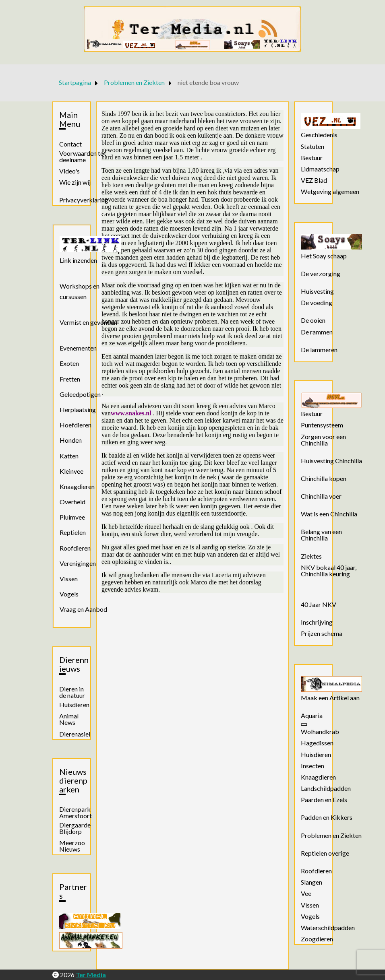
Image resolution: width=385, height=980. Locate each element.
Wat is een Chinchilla (329, 514)
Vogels (69, 594)
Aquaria (312, 716)
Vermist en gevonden (88, 322)
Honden (71, 440)
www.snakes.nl (131, 413)
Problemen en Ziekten (331, 836)
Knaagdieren (77, 486)
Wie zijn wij (75, 182)
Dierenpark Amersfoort (76, 813)
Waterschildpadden (328, 928)
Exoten (69, 363)
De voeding (317, 303)
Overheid (72, 502)
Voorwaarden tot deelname (83, 157)
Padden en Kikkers (327, 817)
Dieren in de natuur (72, 692)
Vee (306, 893)
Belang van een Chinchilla (321, 535)
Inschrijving (317, 622)
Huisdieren (74, 705)
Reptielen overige (325, 853)
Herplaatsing (78, 410)
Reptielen (73, 532)
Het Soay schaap (324, 256)
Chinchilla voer (321, 496)
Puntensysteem (322, 425)
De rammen (317, 332)
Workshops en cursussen (80, 291)
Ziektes (311, 556)
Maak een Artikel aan (330, 698)
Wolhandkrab (320, 732)
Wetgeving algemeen (330, 192)
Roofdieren (75, 548)
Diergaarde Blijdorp (75, 828)
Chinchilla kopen (324, 479)
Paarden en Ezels (324, 800)
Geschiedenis (319, 135)
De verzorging (321, 274)
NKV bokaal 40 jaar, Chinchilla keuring (329, 571)
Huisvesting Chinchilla (331, 461)
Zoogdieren (317, 939)
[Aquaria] (304, 724)
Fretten (70, 379)
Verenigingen (78, 563)
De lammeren (319, 350)
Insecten (313, 766)
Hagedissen (317, 743)
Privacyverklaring (84, 200)
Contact (70, 144)
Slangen (312, 882)
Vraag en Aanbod (83, 609)
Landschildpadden (326, 788)
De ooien (313, 320)
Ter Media (91, 975)
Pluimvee (72, 517)
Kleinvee (71, 471)
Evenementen (78, 348)
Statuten (313, 146)
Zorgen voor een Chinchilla (323, 440)
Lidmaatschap (320, 169)
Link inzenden (78, 260)
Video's (69, 171)
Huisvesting (317, 291)
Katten (69, 456)
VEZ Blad (314, 180)
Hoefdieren (76, 425)
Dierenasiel (75, 734)
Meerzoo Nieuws (72, 846)
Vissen (69, 579)
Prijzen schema (322, 633)
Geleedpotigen (80, 394)
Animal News (69, 719)
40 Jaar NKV (319, 605)
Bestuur (312, 158)
